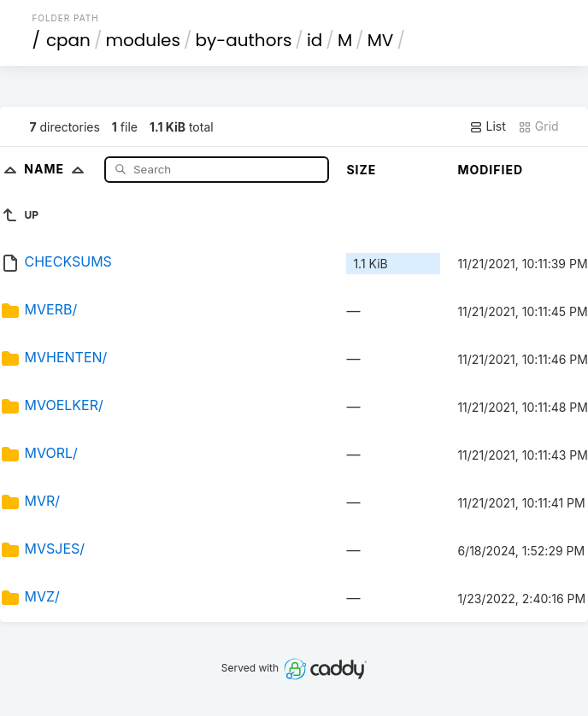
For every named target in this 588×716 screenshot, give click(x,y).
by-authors (243, 40)
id (315, 40)
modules (142, 40)
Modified (490, 170)
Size (361, 170)
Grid (538, 126)
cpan (68, 40)
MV (381, 40)
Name (58, 169)
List (488, 126)
